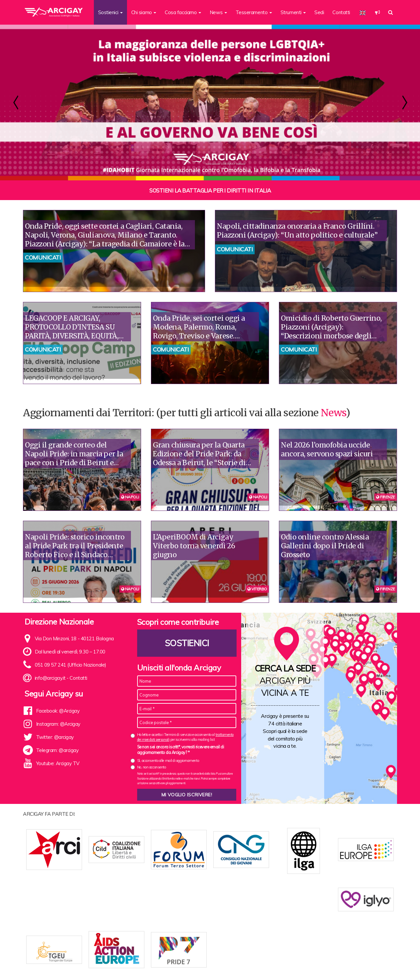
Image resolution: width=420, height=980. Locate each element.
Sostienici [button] (110, 12)
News (333, 413)
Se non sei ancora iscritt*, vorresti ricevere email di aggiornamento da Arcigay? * (181, 750)
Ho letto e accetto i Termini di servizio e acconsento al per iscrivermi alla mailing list (185, 737)
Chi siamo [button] (144, 12)
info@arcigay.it (50, 678)
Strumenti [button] (293, 12)
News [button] (218, 12)
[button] (378, 12)
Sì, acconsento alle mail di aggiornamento (168, 761)
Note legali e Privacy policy (364, 964)
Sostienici (187, 643)
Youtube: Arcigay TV (58, 763)
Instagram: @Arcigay (58, 724)
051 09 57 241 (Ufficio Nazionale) (71, 665)
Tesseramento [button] (254, 12)
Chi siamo (126, 964)
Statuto (148, 964)
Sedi (319, 12)
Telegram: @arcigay (57, 750)
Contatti (341, 12)
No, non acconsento (152, 767)
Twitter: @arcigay (55, 737)
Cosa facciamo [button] (183, 12)
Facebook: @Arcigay (58, 711)
